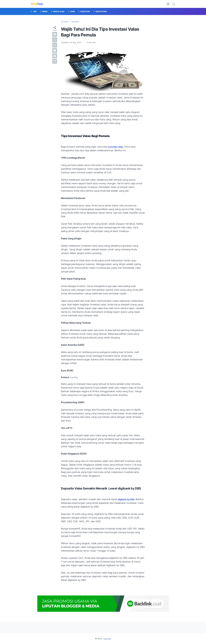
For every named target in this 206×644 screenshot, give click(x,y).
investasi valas (117, 147)
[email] (55, 61)
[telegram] (55, 50)
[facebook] (55, 34)
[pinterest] (55, 56)
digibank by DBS (127, 499)
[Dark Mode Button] (168, 4)
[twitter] (55, 40)
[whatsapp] (55, 45)
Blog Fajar (107, 639)
